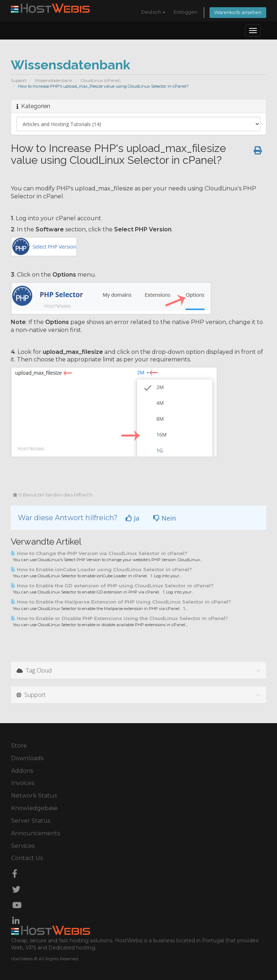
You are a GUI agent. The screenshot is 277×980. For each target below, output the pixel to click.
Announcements (36, 833)
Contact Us (27, 858)
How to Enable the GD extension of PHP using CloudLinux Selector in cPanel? (112, 586)
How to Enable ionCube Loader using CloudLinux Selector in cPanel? (101, 569)
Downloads (27, 758)
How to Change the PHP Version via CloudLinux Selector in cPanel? (99, 553)
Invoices (23, 783)
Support (19, 80)
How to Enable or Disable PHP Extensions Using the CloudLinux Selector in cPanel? (119, 618)
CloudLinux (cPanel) (101, 80)
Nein (165, 518)
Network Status (34, 796)
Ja (132, 518)
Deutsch (153, 12)
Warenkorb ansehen (238, 12)
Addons (22, 771)
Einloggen (186, 12)
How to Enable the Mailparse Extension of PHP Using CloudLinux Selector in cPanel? (121, 602)
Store (19, 746)
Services (23, 846)
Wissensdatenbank (54, 80)
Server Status (31, 821)
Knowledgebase (34, 808)
